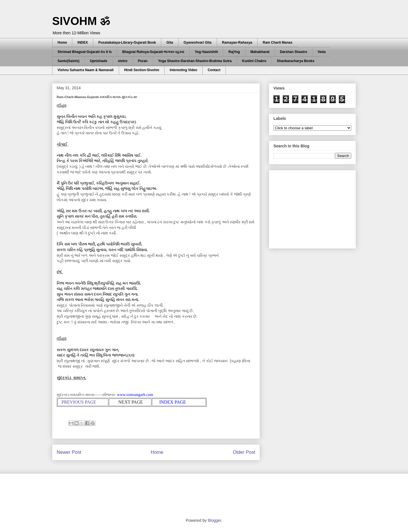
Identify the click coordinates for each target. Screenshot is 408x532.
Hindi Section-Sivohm (142, 70)
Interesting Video (183, 70)
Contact (214, 70)
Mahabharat (260, 52)
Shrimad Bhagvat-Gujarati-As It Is (85, 52)
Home (62, 43)
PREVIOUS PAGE (79, 402)
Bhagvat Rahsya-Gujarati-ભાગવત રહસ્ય (153, 52)
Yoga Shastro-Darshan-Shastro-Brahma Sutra (195, 61)
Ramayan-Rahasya (237, 43)
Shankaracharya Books (296, 61)
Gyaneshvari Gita (198, 43)
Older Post (244, 452)
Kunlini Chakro (254, 61)
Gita (170, 43)
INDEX (83, 43)
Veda (322, 52)
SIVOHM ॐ (81, 21)
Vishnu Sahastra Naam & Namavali (86, 70)
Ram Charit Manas (278, 43)
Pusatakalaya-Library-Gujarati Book (127, 43)
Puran (143, 61)
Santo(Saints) (68, 61)
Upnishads (98, 61)
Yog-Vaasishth (206, 52)
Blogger (214, 520)
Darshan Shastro (294, 52)
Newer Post (69, 452)
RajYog (234, 52)
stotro (123, 61)
